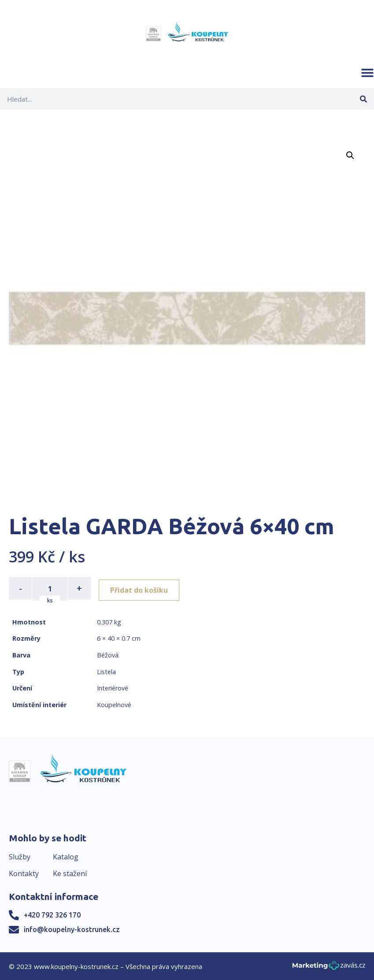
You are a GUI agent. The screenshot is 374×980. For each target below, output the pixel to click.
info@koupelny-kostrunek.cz (72, 929)
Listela (106, 671)
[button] (367, 73)
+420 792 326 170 (52, 914)
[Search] (363, 99)
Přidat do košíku (142, 588)
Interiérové (113, 687)
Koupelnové (114, 704)
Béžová (108, 654)
